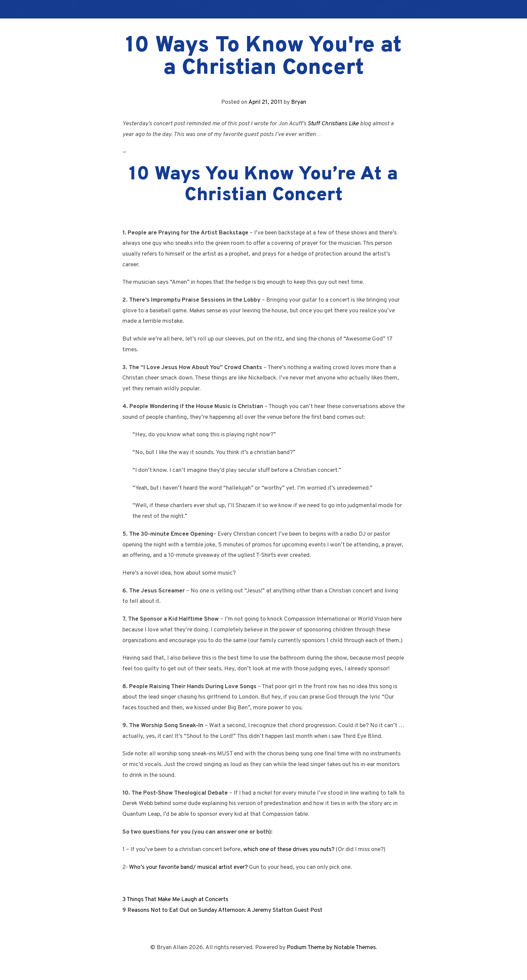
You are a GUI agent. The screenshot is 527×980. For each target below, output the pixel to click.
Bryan (299, 102)
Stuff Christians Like (333, 124)
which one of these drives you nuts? (289, 850)
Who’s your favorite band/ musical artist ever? (188, 867)
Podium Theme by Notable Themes (331, 948)
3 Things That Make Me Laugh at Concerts (175, 900)
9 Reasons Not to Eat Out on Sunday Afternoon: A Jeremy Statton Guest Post (222, 910)
